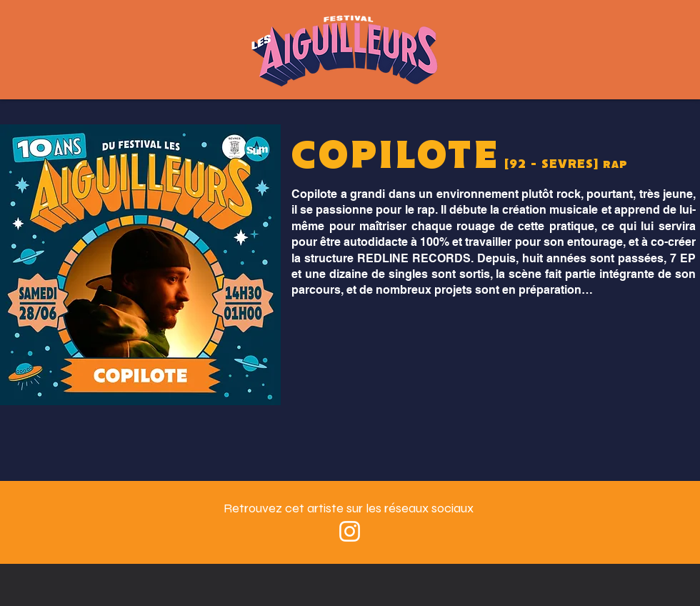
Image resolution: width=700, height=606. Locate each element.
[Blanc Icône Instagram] (350, 531)
